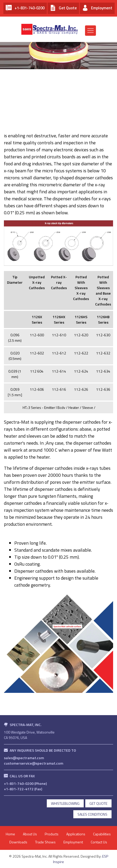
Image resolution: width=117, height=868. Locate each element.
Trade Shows (45, 842)
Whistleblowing (65, 803)
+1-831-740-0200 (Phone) (25, 783)
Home (10, 834)
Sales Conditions (92, 814)
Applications (76, 834)
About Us (30, 834)
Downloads (18, 842)
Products (52, 834)
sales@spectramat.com (24, 758)
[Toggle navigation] (90, 31)
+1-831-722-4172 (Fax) (23, 789)
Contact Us (99, 842)
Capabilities (102, 834)
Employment (73, 842)
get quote (98, 803)
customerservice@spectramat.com (34, 763)
